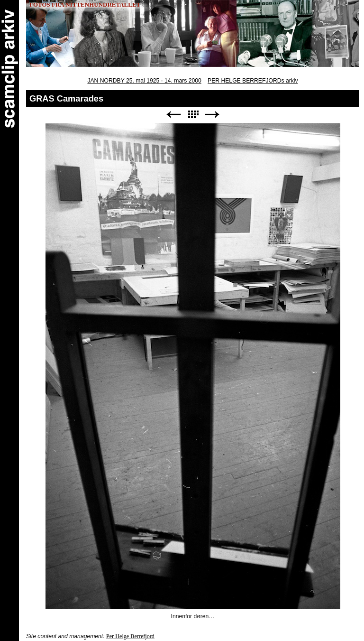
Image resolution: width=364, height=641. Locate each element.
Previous (173, 115)
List (193, 115)
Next (212, 115)
